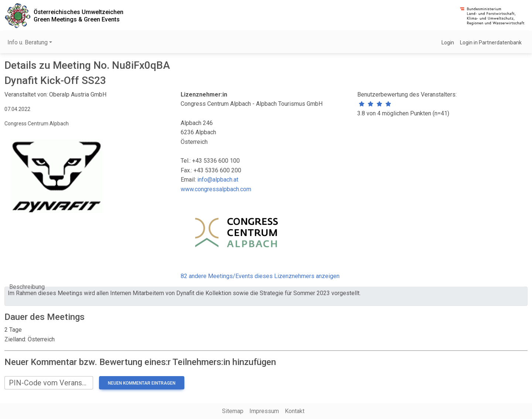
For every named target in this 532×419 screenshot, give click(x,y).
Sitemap (233, 411)
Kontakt (295, 411)
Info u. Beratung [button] (28, 42)
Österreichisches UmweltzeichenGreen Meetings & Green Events (79, 16)
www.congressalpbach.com (216, 189)
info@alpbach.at (218, 180)
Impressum (264, 411)
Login (448, 43)
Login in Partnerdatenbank (491, 43)
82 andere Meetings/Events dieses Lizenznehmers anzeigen (260, 276)
